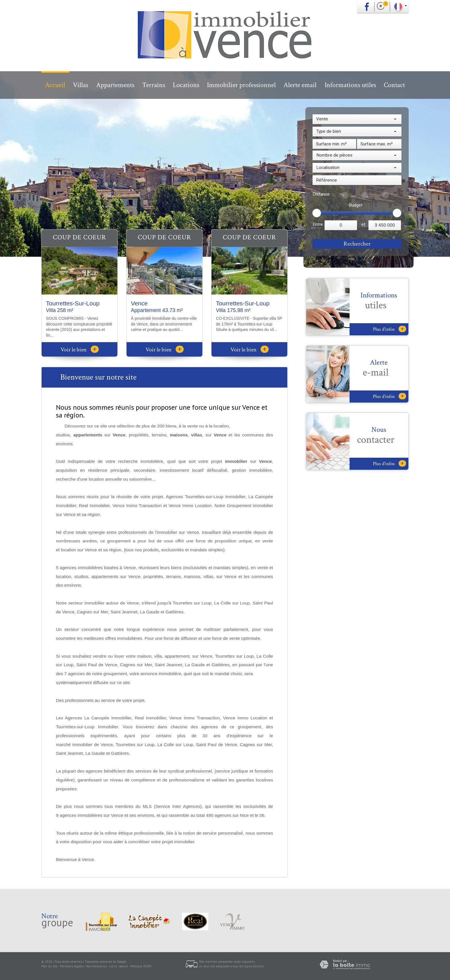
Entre (318, 224)
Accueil (55, 85)
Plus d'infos (389, 329)
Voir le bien (80, 350)
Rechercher (357, 244)
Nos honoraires (96, 966)
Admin (124, 966)
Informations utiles (350, 85)
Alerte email (300, 85)
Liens (113, 966)
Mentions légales (72, 966)
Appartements (115, 85)
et (363, 224)
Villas (81, 85)
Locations (186, 85)
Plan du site (50, 966)
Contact (394, 85)
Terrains (154, 85)
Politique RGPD (141, 966)
